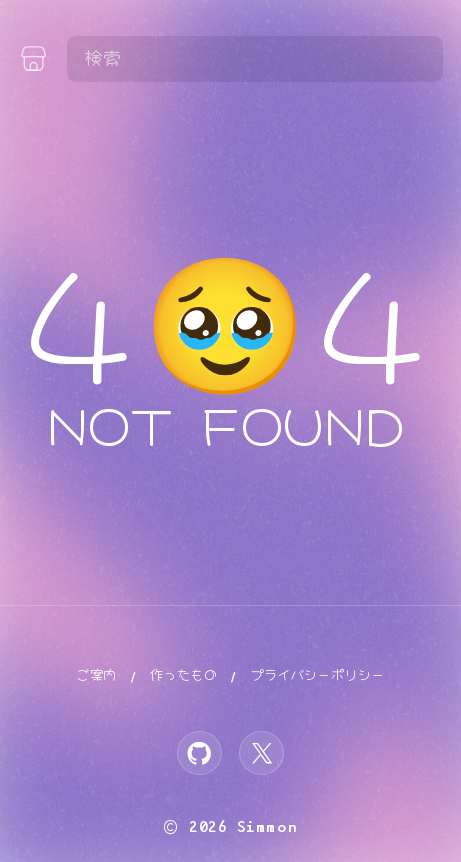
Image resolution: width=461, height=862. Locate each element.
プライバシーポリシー (317, 675)
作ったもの (183, 675)
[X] (261, 753)
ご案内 (96, 675)
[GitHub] (199, 753)
